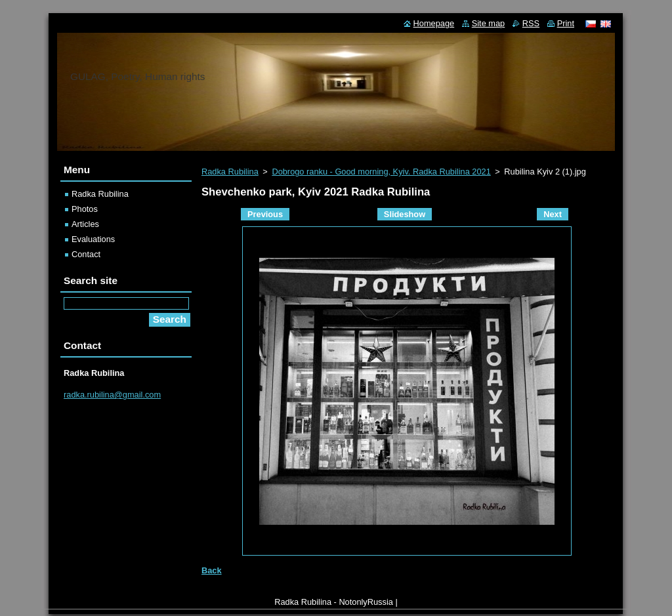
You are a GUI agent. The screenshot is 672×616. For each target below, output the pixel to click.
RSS (531, 23)
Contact (86, 254)
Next (553, 214)
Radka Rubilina (230, 172)
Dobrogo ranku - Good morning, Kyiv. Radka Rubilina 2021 (381, 172)
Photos (85, 209)
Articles (85, 224)
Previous (265, 214)
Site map (489, 23)
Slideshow (405, 214)
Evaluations (93, 239)
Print (566, 23)
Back (212, 570)
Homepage (434, 23)
